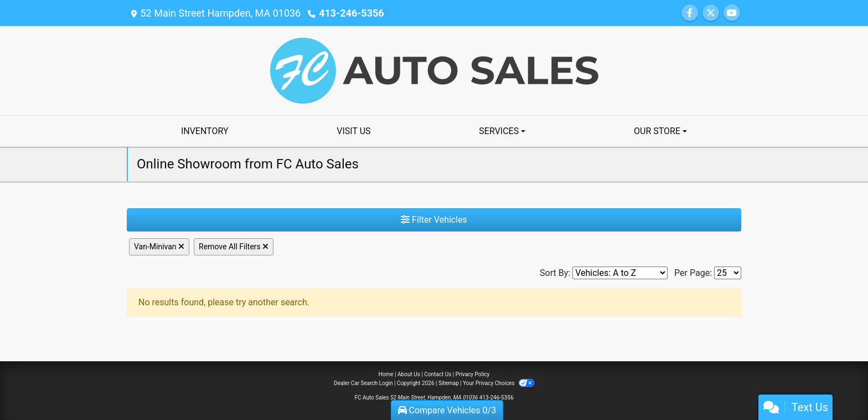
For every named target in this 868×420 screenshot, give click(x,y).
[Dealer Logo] (434, 70)
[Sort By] (620, 273)
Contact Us (438, 374)
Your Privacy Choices (498, 383)
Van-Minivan (159, 247)
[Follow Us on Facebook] (690, 13)
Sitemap (449, 383)
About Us (409, 374)
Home (386, 374)
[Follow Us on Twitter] (711, 13)
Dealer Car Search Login (363, 383)
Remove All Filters (234, 247)
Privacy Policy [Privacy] (473, 374)
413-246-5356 (351, 13)
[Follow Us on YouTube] (732, 13)
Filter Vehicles (434, 220)
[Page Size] (728, 273)
